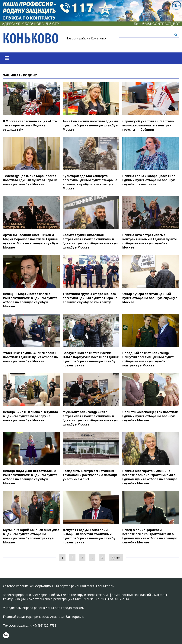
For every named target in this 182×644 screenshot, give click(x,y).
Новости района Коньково (86, 38)
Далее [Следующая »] (116, 558)
